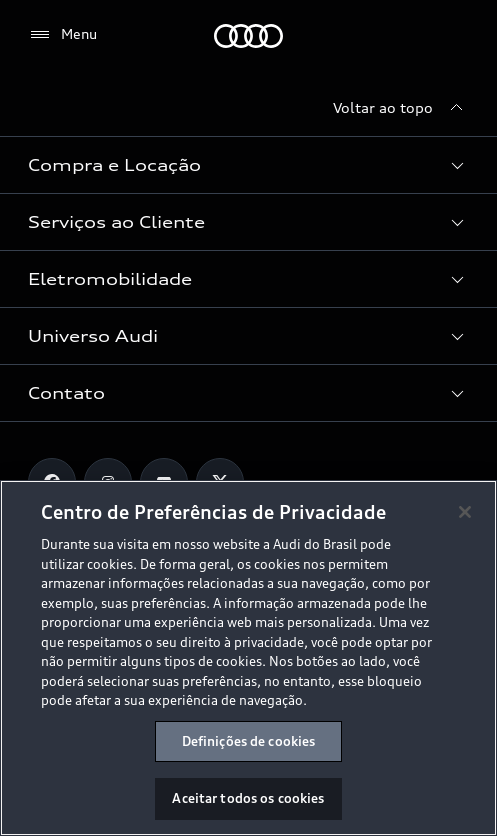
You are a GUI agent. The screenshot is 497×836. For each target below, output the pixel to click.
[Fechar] (465, 512)
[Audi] (248, 36)
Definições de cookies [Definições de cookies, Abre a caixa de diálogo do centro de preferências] (249, 741)
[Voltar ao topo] (401, 108)
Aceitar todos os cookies (248, 798)
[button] (248, 165)
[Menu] (62, 35)
